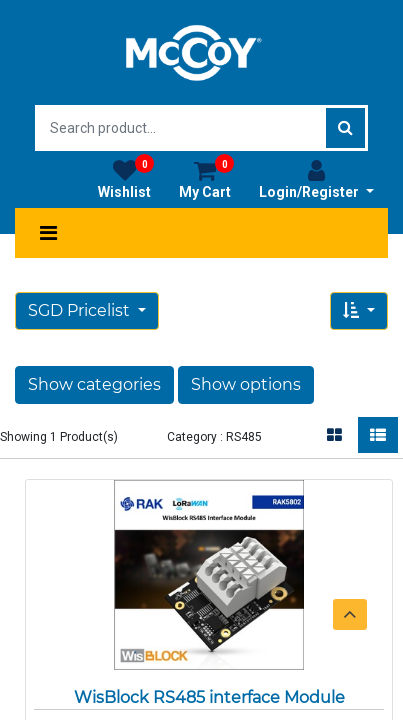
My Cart (206, 179)
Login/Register (316, 179)
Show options (246, 384)
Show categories (94, 384)
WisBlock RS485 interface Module (209, 697)
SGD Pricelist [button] (81, 310)
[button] (359, 311)
